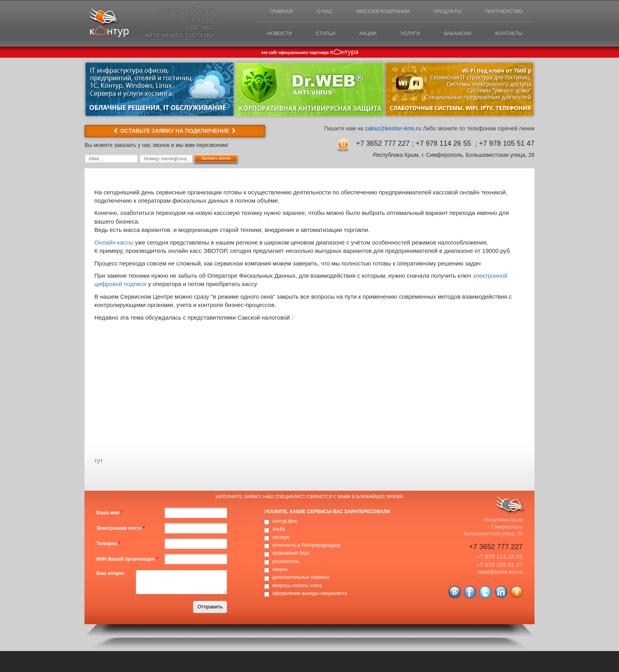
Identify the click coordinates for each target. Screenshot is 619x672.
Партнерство (503, 12)
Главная (276, 12)
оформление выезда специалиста (310, 593)
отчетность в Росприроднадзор (307, 545)
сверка (280, 569)
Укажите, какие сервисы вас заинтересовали (327, 512)
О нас (321, 12)
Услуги (407, 34)
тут (98, 460)
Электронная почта (120, 528)
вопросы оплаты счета (297, 585)
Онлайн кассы (114, 242)
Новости (274, 34)
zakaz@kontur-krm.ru (393, 128)
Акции (365, 34)
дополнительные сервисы (301, 578)
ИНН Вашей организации (127, 559)
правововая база (291, 553)
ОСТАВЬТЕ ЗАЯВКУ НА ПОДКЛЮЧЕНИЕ (175, 131)
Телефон (108, 544)
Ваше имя (110, 513)
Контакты (508, 34)
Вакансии (456, 34)
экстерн (281, 537)
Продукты (446, 12)
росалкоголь (286, 561)
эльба (279, 529)
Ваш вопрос (111, 573)
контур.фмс (285, 521)
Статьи (321, 34)
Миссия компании (380, 12)
